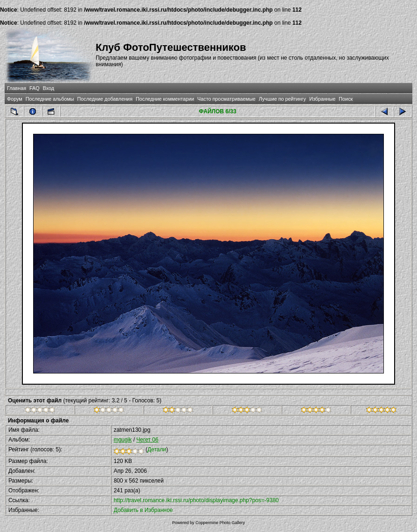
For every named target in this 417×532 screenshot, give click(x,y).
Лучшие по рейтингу (282, 99)
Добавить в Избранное (143, 510)
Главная (17, 88)
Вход (49, 88)
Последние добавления (105, 99)
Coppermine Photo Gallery (220, 523)
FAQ (35, 88)
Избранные (322, 99)
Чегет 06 (147, 440)
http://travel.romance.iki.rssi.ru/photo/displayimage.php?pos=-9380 (196, 500)
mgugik (123, 440)
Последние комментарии (165, 99)
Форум (15, 99)
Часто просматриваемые (226, 99)
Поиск (346, 99)
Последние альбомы (50, 99)
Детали (157, 449)
